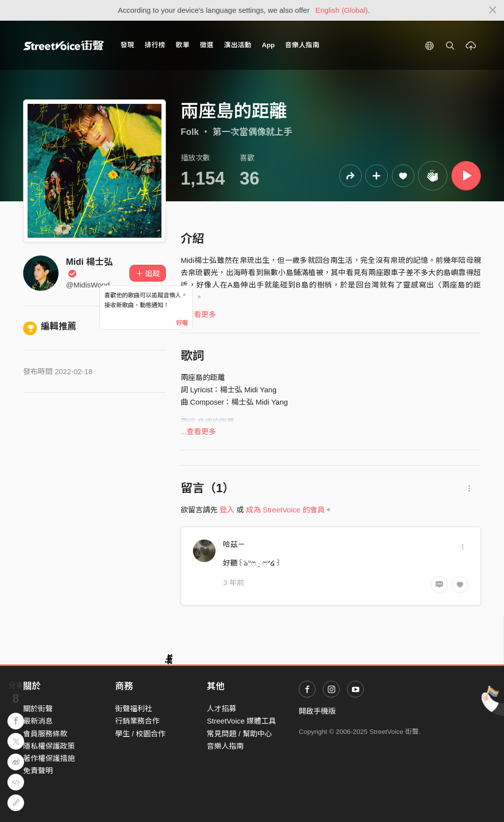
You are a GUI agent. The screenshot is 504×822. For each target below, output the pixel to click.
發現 (127, 45)
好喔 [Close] (182, 323)
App (268, 45)
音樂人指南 (302, 45)
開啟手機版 (317, 711)
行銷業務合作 (137, 721)
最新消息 (38, 721)
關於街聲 (38, 709)
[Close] (493, 10)
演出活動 (238, 45)
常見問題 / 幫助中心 (239, 734)
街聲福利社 (134, 709)
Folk (190, 132)
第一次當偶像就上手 (252, 132)
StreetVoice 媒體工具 (241, 721)
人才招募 (221, 709)
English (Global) (342, 10)
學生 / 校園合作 (141, 734)
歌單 (183, 45)
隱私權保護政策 (49, 746)
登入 (227, 510)
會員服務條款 (45, 734)
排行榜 (155, 45)
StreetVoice (64, 45)
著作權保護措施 (49, 758)
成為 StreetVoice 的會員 (285, 510)
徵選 (207, 45)
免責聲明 (38, 771)
